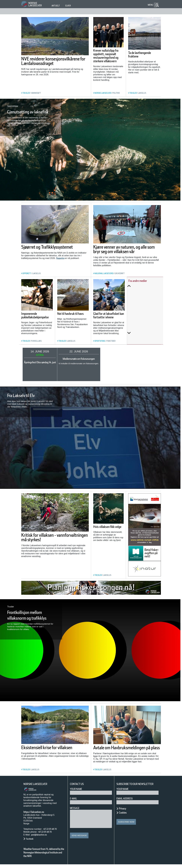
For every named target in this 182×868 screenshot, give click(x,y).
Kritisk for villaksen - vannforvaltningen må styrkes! (47, 540)
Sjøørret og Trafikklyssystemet (43, 249)
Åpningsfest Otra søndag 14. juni (46, 362)
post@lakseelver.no (42, 835)
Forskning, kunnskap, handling (147, 322)
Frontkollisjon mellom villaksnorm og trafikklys (29, 618)
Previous (147, 286)
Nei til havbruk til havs (78, 313)
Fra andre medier (143, 281)
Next (147, 333)
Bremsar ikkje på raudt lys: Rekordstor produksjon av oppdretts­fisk (148, 293)
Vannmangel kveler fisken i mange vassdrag (147, 309)
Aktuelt (56, 6)
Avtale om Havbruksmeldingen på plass (127, 750)
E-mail (74, 798)
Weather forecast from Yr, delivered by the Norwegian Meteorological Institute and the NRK (43, 854)
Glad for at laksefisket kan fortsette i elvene (112, 315)
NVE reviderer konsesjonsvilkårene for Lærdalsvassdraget (49, 63)
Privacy (124, 812)
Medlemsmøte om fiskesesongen (94, 359)
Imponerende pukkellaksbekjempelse (40, 322)
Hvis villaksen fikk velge (108, 529)
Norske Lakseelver (38, 784)
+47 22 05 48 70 (52, 829)
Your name (124, 793)
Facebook (31, 839)
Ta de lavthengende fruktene (144, 55)
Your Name (77, 789)
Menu (150, 5)
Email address (126, 802)
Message (76, 808)
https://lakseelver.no (37, 812)
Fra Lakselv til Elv (26, 395)
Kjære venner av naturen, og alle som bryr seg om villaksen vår (127, 251)
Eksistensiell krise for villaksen (46, 750)
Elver (70, 6)
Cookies (124, 816)
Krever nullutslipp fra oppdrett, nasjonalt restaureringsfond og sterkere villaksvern (108, 59)
